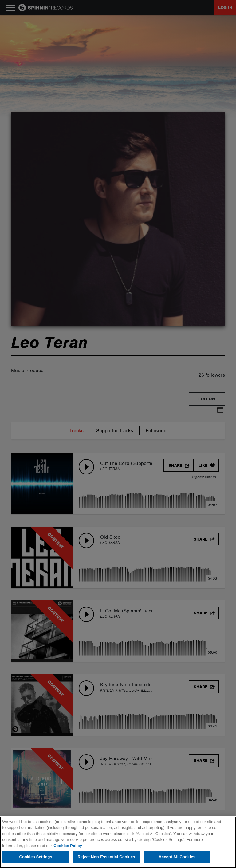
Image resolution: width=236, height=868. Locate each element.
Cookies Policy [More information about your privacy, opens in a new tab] (68, 846)
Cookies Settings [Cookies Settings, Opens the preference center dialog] (36, 857)
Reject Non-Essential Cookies (106, 857)
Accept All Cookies (177, 857)
